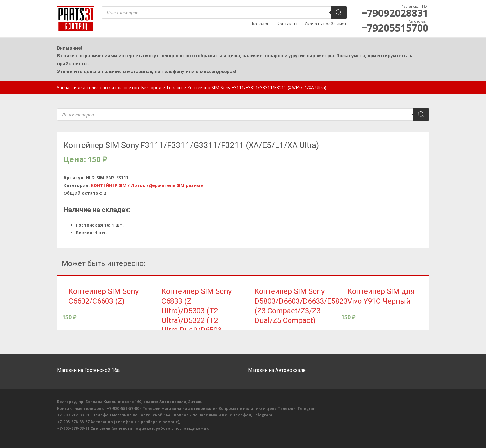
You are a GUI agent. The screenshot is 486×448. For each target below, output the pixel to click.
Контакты (287, 24)
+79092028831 (395, 13)
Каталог (260, 24)
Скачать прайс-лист (326, 24)
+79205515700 (395, 28)
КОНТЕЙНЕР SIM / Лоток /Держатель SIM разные (147, 185)
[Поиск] (339, 12)
